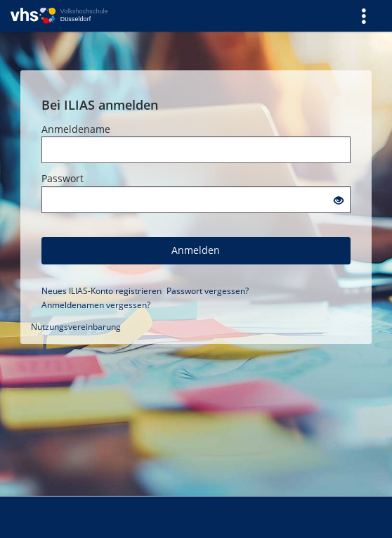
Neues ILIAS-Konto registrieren (102, 291)
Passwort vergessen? (208, 291)
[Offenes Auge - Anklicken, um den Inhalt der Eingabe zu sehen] (339, 201)
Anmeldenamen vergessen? (96, 305)
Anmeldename (76, 129)
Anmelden (196, 250)
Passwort (63, 178)
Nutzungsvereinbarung (76, 327)
